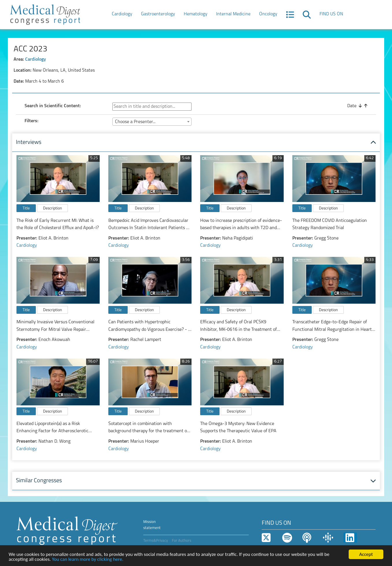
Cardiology (122, 14)
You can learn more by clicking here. (88, 559)
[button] (290, 16)
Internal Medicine (233, 14)
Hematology (196, 14)
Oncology (268, 14)
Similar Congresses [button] (39, 481)
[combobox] (152, 122)
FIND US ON (331, 14)
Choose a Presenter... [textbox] (135, 122)
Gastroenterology (158, 14)
